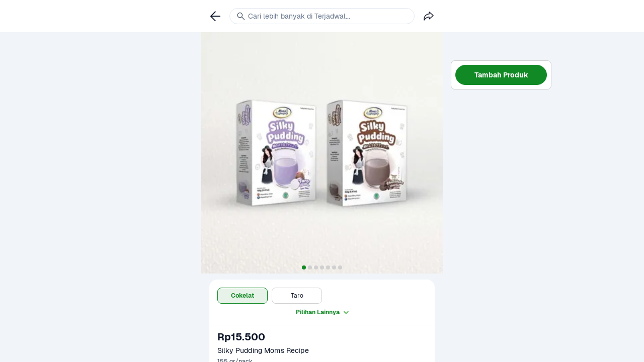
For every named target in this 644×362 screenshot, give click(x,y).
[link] (215, 16)
